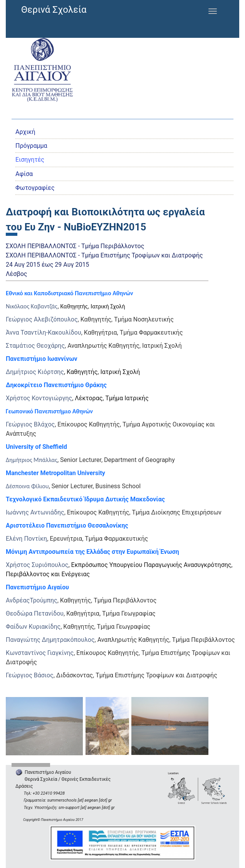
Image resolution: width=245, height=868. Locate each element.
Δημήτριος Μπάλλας (32, 460)
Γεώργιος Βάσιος (30, 675)
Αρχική (25, 132)
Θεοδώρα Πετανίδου (35, 613)
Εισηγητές (30, 160)
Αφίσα (24, 174)
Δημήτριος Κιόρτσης (35, 372)
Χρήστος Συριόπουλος (37, 565)
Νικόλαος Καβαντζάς (32, 306)
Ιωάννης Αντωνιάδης (35, 512)
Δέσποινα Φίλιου (27, 486)
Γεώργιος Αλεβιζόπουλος (42, 319)
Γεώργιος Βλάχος (30, 424)
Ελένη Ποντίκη (26, 539)
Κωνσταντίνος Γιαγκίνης (40, 653)
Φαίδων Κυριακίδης (33, 627)
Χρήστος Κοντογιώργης (39, 398)
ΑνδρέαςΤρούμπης (32, 600)
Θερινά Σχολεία (54, 10)
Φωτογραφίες (35, 188)
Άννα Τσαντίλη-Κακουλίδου (44, 332)
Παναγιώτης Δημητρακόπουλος (50, 640)
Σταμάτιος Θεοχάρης (35, 346)
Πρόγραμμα (31, 146)
